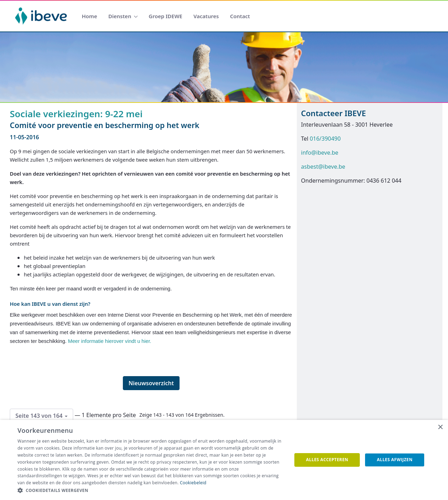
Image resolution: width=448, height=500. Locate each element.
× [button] (440, 427)
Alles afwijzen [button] (395, 460)
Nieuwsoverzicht (151, 383)
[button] (151, 491)
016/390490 (325, 139)
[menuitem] (90, 16)
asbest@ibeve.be (323, 167)
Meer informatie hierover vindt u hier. (110, 341)
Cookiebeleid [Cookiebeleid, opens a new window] (193, 483)
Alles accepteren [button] (327, 460)
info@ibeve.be (320, 153)
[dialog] (224, 460)
